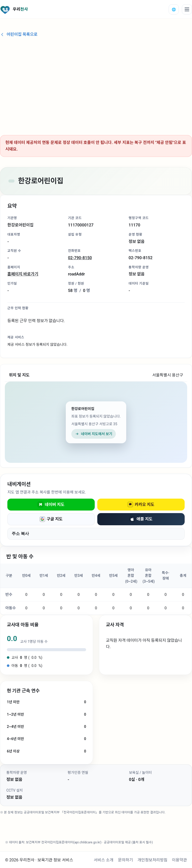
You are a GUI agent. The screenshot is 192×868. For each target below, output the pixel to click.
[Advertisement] (96, 84)
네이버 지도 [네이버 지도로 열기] (51, 504)
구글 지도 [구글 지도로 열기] (51, 519)
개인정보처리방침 (152, 860)
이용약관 (179, 860)
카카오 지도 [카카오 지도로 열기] (141, 504)
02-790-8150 (80, 258)
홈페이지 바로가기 (23, 274)
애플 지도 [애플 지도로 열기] (141, 519)
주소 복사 (20, 534)
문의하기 (126, 860)
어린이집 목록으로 (19, 34)
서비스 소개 (104, 860)
